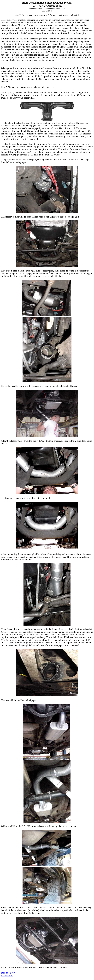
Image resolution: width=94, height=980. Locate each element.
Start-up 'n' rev (8, 973)
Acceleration (7, 975)
